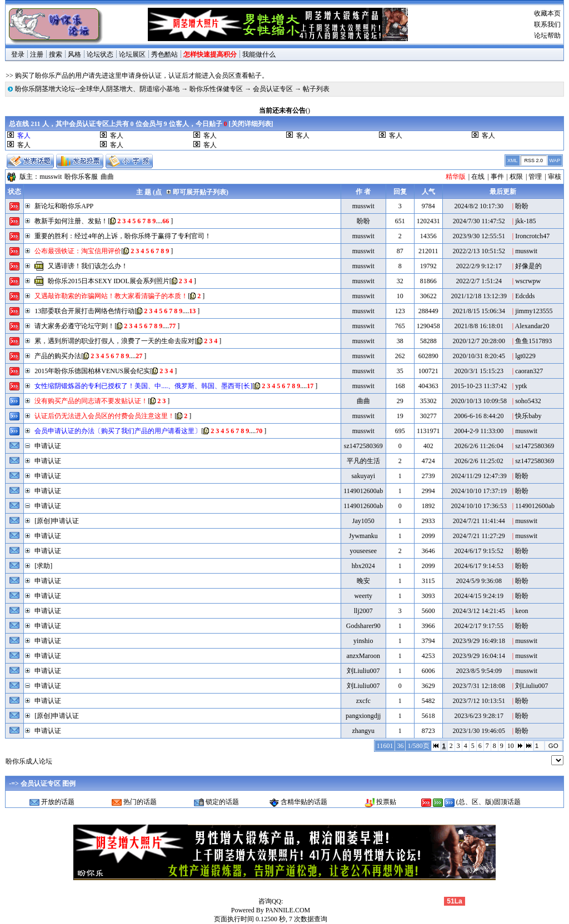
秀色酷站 (164, 54)
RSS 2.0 (533, 160)
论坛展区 (132, 54)
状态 (14, 192)
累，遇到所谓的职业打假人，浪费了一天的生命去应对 (114, 341)
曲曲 (107, 177)
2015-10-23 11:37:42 (479, 386)
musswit (51, 177)
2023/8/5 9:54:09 (479, 671)
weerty (363, 596)
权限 (516, 177)
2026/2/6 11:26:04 (479, 446)
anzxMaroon (363, 656)
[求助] (43, 566)
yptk (521, 386)
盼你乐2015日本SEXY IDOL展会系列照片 (109, 281)
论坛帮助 (547, 36)
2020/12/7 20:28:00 (479, 341)
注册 (37, 54)
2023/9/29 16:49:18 (479, 641)
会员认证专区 (273, 89)
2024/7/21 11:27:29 (479, 536)
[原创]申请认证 (57, 521)
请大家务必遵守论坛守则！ (74, 326)
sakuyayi (363, 476)
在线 (478, 177)
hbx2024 (363, 566)
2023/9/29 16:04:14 (479, 656)
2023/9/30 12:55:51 (479, 236)
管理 (535, 177)
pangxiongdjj (363, 716)
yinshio (363, 641)
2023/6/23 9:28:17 (479, 716)
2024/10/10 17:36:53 (479, 506)
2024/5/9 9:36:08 (479, 581)
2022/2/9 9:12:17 (479, 266)
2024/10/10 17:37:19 (479, 491)
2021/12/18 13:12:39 (479, 296)
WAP (555, 160)
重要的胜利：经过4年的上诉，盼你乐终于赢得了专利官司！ (123, 236)
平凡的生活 (363, 461)
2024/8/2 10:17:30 (479, 206)
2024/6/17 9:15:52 (479, 551)
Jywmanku (363, 536)
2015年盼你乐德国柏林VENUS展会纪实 (92, 371)
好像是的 (528, 266)
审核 (555, 177)
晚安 (363, 581)
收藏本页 (547, 13)
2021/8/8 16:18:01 (479, 326)
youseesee (363, 551)
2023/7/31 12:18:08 (479, 686)
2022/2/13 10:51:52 (479, 251)
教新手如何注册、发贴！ (71, 221)
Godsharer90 (363, 626)
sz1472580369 (363, 446)
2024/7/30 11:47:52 (479, 221)
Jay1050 (363, 521)
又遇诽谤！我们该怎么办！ (88, 266)
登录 (18, 54)
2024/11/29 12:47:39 (479, 476)
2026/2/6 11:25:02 (479, 461)
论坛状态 (100, 54)
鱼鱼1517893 (533, 341)
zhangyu (363, 731)
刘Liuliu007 (363, 671)
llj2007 (363, 611)
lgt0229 (525, 356)
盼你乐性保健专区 (216, 89)
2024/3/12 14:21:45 (479, 611)
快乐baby (528, 416)
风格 (74, 54)
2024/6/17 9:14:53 (479, 566)
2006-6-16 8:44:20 (479, 416)
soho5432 (528, 401)
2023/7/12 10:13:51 (479, 701)
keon (521, 611)
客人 (117, 135)
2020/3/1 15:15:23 (479, 371)
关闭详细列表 (251, 124)
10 (511, 746)
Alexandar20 (532, 326)
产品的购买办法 (58, 356)
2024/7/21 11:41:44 (479, 521)
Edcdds (525, 296)
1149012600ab (363, 491)
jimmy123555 (534, 311)
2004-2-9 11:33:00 (479, 431)
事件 (497, 177)
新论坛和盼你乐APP (64, 206)
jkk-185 (525, 221)
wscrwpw (528, 281)
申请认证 (48, 446)
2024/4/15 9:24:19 (479, 596)
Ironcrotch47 (532, 236)
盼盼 (522, 206)
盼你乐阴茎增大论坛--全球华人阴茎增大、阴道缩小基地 (97, 89)
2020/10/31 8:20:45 (479, 356)
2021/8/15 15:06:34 (479, 311)
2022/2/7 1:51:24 (479, 281)
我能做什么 (259, 54)
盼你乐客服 (81, 177)
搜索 (56, 54)
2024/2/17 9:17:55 (479, 626)
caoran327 (529, 371)
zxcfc (363, 701)
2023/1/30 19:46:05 (479, 731)
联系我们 (547, 24)
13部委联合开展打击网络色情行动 (84, 311)
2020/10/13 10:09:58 (479, 401)
